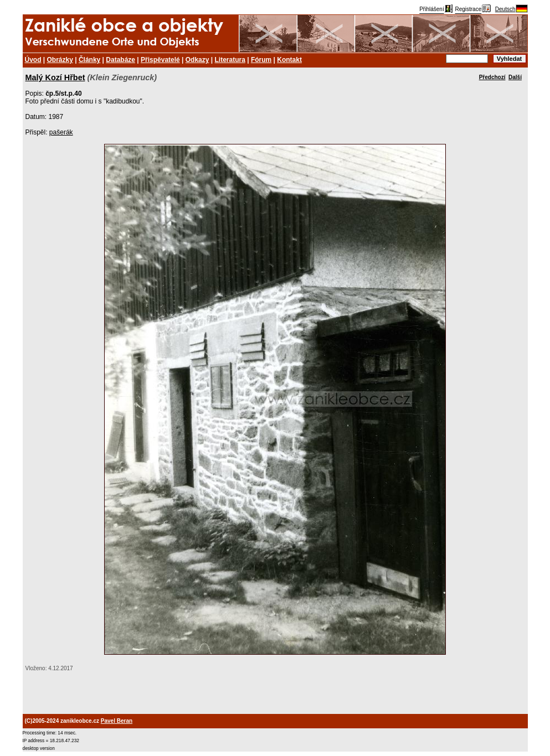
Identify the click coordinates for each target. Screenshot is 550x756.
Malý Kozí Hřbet (55, 77)
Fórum (261, 60)
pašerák (61, 132)
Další (515, 77)
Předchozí (492, 77)
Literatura (230, 60)
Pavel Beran (117, 721)
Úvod (33, 60)
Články (89, 60)
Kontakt (289, 60)
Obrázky (60, 60)
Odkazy (197, 60)
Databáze (120, 60)
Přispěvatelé (160, 60)
